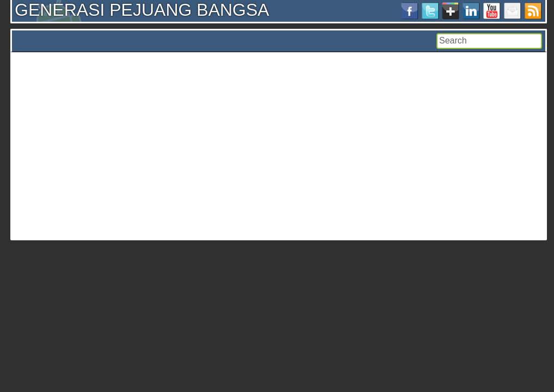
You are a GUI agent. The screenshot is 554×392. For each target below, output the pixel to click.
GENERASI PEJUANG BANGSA (142, 10)
